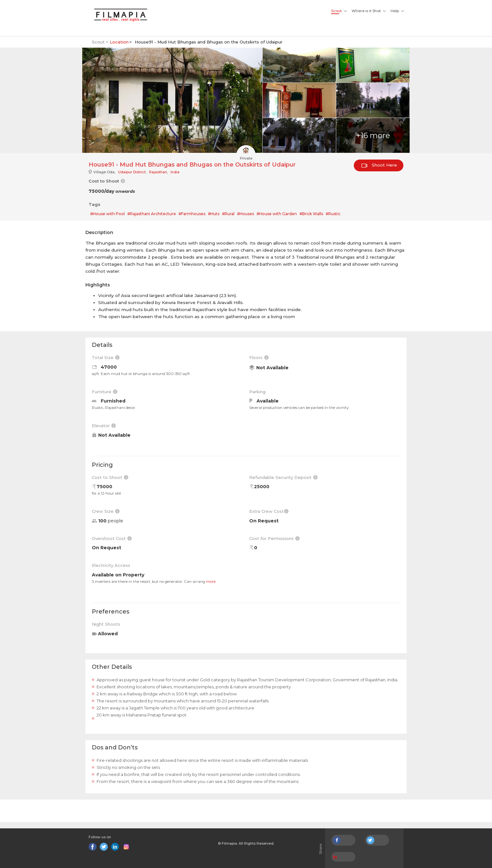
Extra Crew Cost (269, 511)
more (211, 582)
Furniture (105, 392)
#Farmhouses (192, 214)
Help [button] (395, 11)
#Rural (228, 214)
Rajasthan (158, 172)
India (175, 172)
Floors (259, 357)
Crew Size (106, 511)
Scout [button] (336, 11)
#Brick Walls (311, 214)
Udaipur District (132, 172)
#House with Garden (277, 214)
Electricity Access (111, 565)
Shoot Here (379, 165)
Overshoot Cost (112, 538)
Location (119, 42)
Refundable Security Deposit (283, 477)
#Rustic (333, 214)
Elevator (104, 426)
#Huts (214, 214)
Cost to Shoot (110, 477)
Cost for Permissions (274, 538)
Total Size (106, 357)
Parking (257, 392)
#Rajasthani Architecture (152, 214)
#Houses (246, 214)
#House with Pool (107, 214)
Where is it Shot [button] (366, 11)
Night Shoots (106, 624)
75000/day (112, 191)
